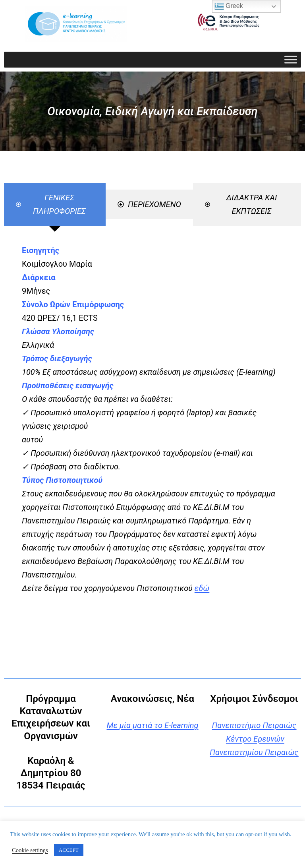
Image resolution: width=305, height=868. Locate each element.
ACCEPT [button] (69, 850)
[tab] (55, 204)
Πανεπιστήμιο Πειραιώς (254, 725)
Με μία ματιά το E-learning (152, 725)
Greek (229, 6)
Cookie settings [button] (30, 850)
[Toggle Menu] (291, 59)
